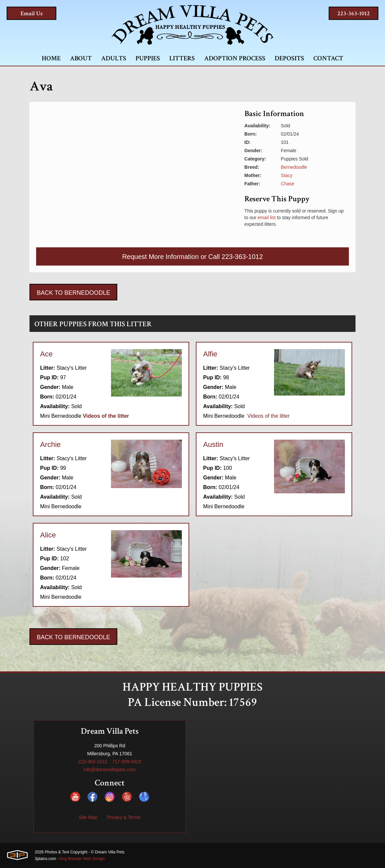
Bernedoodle (294, 167)
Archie (50, 444)
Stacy (287, 175)
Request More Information (161, 257)
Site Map (88, 817)
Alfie (210, 354)
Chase (288, 184)
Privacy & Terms (124, 817)
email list (266, 217)
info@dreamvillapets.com (110, 770)
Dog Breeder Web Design (82, 859)
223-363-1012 (354, 13)
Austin (213, 444)
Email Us (32, 13)
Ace (46, 354)
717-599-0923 (127, 762)
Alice (48, 535)
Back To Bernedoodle (73, 293)
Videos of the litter (268, 416)
